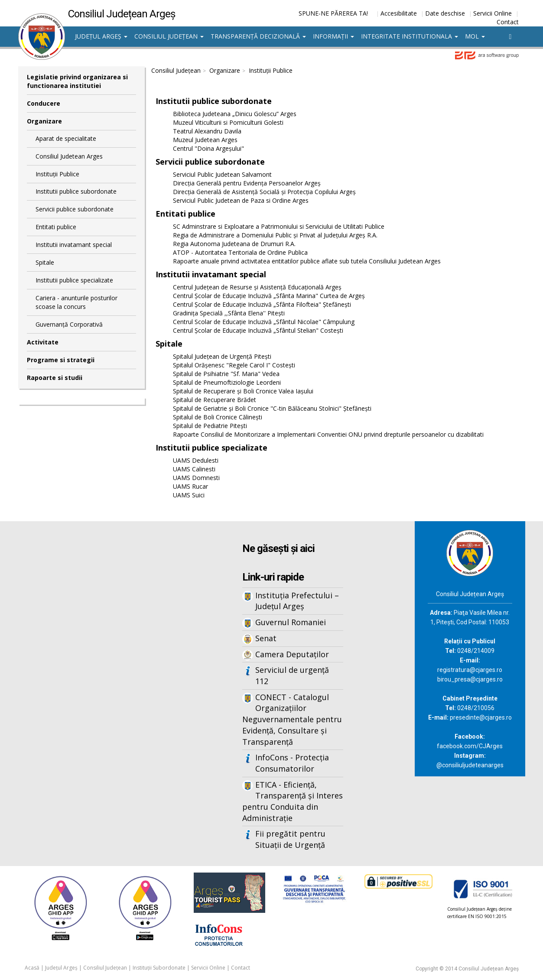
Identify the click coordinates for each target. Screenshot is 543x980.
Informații (333, 36)
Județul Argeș (101, 36)
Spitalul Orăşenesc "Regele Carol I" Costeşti (234, 365)
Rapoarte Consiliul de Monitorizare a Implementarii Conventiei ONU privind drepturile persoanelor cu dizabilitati (328, 434)
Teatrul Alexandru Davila (207, 131)
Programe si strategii (61, 360)
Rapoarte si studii (55, 378)
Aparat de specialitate (66, 138)
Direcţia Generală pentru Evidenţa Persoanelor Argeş (247, 183)
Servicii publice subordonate (75, 209)
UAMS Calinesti (194, 469)
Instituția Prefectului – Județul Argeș (297, 601)
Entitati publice (56, 227)
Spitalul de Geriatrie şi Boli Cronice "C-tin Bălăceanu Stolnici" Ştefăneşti (272, 408)
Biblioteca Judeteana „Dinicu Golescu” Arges (235, 114)
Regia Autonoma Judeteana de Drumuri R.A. (234, 244)
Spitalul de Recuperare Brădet (215, 400)
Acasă (32, 968)
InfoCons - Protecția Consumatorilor (292, 763)
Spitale (45, 262)
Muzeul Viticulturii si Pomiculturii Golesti (228, 122)
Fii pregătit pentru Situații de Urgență (290, 839)
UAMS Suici (189, 495)
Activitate (43, 342)
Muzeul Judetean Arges (205, 140)
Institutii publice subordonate (76, 191)
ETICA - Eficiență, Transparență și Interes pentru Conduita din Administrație (293, 801)
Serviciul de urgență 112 (292, 675)
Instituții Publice (57, 174)
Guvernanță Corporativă (69, 324)
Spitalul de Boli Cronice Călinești (218, 417)
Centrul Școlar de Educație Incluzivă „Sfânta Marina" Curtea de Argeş (269, 296)
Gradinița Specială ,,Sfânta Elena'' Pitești (229, 313)
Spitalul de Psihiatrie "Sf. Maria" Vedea (226, 374)
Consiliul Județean (169, 36)
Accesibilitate (399, 13)
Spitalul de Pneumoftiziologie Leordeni (227, 382)
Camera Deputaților (292, 654)
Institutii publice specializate (74, 280)
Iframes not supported (103, 664)
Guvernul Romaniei (291, 622)
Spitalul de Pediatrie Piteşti (210, 426)
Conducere (44, 103)
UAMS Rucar (190, 486)
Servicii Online (493, 13)
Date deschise (445, 13)
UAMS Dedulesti (196, 460)
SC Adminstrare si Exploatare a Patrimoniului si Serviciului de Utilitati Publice (279, 226)
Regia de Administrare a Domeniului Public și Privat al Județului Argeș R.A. (275, 235)
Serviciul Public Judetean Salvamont (222, 174)
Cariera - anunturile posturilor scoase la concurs (76, 302)
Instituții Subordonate (159, 968)
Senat (266, 638)
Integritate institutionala (410, 36)
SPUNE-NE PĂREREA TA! (333, 13)
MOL (475, 36)
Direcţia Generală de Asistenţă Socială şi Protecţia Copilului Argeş (264, 192)
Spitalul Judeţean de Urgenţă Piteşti (222, 356)
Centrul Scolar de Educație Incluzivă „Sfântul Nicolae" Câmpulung (264, 322)
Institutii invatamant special (74, 245)
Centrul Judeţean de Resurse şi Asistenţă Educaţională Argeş (257, 287)
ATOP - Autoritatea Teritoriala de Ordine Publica (240, 252)
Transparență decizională (258, 36)
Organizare (44, 121)
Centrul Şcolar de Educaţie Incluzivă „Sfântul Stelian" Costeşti (258, 330)
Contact (508, 22)
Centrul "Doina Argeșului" (208, 148)
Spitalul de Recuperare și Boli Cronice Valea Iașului (243, 391)
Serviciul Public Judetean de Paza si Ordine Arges (241, 200)
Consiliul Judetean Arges (69, 156)
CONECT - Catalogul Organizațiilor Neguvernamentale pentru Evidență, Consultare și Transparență (292, 719)
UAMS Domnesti (196, 478)
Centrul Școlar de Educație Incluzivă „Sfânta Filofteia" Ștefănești (262, 304)
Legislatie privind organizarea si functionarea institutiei (77, 81)
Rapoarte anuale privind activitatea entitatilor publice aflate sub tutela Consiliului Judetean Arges (307, 261)
